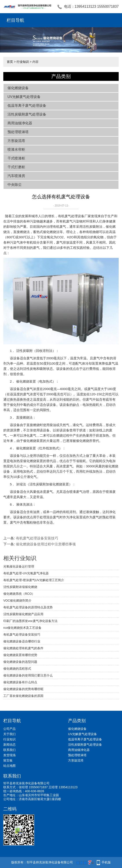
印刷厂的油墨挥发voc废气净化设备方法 (30, 621)
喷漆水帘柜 (16, 149)
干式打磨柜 (16, 167)
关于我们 (9, 734)
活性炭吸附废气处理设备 (27, 114)
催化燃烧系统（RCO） (19, 594)
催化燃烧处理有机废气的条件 (23, 648)
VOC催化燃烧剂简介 (17, 600)
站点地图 (9, 766)
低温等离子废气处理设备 (27, 106)
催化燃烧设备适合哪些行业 (22, 641)
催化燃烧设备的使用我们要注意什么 (28, 675)
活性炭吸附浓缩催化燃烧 (20, 587)
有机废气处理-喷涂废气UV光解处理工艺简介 (34, 580)
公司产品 (9, 729)
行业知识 (23, 62)
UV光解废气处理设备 (24, 97)
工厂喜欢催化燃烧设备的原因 (23, 696)
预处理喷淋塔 (18, 132)
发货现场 (9, 755)
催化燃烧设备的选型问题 (20, 662)
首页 (10, 62)
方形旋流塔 (16, 141)
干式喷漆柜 (16, 158)
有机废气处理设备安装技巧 (37, 538)
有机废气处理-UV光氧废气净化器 (26, 573)
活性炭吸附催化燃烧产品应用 (23, 614)
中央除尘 (15, 185)
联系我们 (9, 750)
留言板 (8, 760)
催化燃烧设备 (18, 88)
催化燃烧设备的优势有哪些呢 (23, 689)
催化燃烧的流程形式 (17, 669)
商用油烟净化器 (20, 123)
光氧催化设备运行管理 (19, 566)
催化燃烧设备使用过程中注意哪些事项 (46, 544)
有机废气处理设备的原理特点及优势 (28, 607)
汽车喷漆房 (16, 176)
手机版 (106, 862)
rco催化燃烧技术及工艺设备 (22, 628)
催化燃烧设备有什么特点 (20, 682)
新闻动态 (9, 745)
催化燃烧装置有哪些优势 (20, 655)
